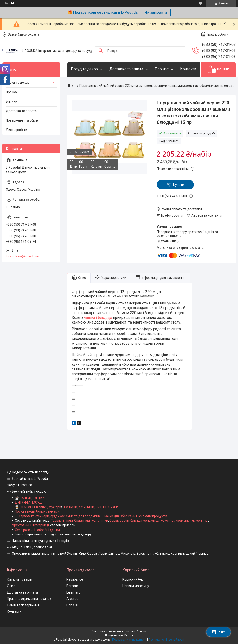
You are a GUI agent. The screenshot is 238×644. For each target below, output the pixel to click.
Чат (218, 632)
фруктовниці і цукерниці (30, 525)
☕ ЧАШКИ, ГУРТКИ (30, 498)
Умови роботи (17, 130)
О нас (11, 586)
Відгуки (12, 101)
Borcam (72, 586)
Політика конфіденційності (166, 640)
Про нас (162, 69)
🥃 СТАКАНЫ (25, 507)
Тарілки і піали (62, 521)
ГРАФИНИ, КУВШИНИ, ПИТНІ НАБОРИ (90, 507)
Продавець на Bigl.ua (119, 635)
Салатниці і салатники (91, 521)
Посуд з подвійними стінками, (38, 511)
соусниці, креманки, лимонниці (185, 521)
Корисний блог (134, 579)
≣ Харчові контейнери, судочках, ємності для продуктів (57, 516)
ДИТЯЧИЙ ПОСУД (28, 502)
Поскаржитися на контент (129, 640)
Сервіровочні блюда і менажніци (135, 521)
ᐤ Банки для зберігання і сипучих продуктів (135, 516)
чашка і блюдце (98, 318)
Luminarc (73, 592)
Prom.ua (141, 631)
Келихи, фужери (49, 507)
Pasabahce (75, 579)
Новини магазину (136, 586)
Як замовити (156, 12)
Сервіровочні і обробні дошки (37, 530)
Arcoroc (72, 599)
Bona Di (72, 605)
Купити (179, 185)
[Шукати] (101, 51)
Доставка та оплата (126, 69)
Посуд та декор (84, 69)
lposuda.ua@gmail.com (23, 256)
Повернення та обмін (22, 120)
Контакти (188, 69)
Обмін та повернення (23, 605)
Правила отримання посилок (29, 599)
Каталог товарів (19, 579)
